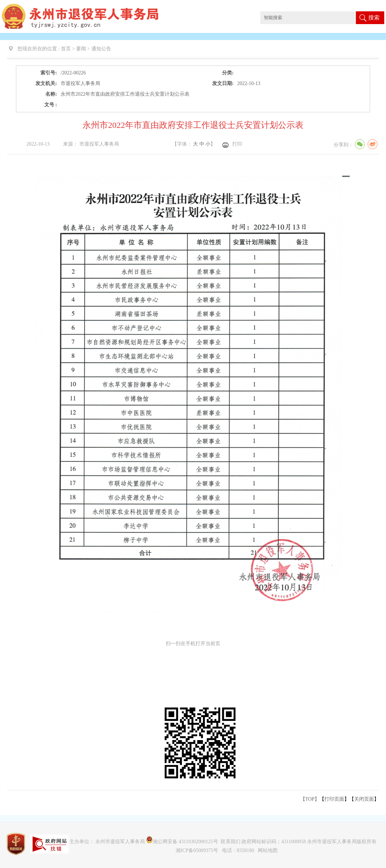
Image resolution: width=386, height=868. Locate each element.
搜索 (374, 18)
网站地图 (268, 850)
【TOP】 (310, 799)
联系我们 (231, 842)
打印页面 (334, 799)
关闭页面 (364, 799)
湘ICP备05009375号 (197, 850)
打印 (237, 144)
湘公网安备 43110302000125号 (182, 842)
